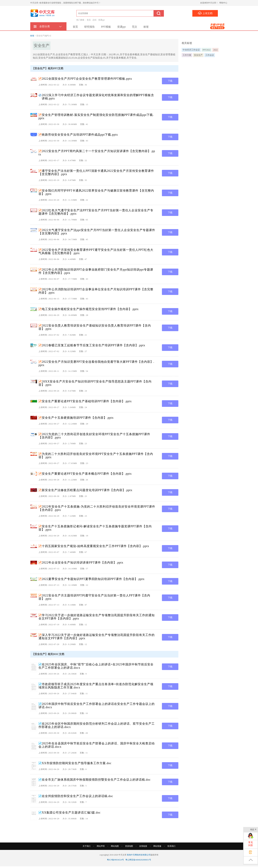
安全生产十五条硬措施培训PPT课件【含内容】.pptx (78, 418)
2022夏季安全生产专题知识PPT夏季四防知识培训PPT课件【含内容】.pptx (93, 579)
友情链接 (143, 846)
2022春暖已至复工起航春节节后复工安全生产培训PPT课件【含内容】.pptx (94, 345)
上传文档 (205, 13)
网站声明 (101, 846)
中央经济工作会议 (191, 50)
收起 (253, 830)
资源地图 (129, 846)
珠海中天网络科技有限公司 (139, 855)
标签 (146, 27)
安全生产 (198, 55)
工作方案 (187, 55)
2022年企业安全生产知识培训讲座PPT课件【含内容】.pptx (83, 563)
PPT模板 (106, 27)
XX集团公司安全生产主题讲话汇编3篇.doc (71, 813)
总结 (94, 20)
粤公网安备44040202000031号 (138, 860)
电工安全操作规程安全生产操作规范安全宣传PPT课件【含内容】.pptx (90, 309)
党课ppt (101, 20)
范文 (135, 27)
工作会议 (210, 55)
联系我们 (171, 846)
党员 (89, 20)
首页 (75, 27)
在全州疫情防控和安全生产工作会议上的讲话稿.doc (77, 796)
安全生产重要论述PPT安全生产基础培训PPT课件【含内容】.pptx (87, 401)
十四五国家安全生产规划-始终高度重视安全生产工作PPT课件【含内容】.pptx (96, 546)
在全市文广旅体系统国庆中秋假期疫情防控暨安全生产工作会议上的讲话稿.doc (96, 780)
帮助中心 (223, 3)
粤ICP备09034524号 (115, 860)
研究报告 (90, 27)
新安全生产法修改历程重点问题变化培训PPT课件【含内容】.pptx (87, 490)
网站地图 (115, 846)
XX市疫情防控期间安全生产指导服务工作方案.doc (77, 763)
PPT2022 (206, 50)
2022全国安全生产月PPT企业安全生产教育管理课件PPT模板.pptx (87, 79)
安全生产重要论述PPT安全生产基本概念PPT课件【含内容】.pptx (87, 474)
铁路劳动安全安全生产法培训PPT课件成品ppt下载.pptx (80, 135)
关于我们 (87, 846)
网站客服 (157, 846)
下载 (170, 81)
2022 (215, 50)
